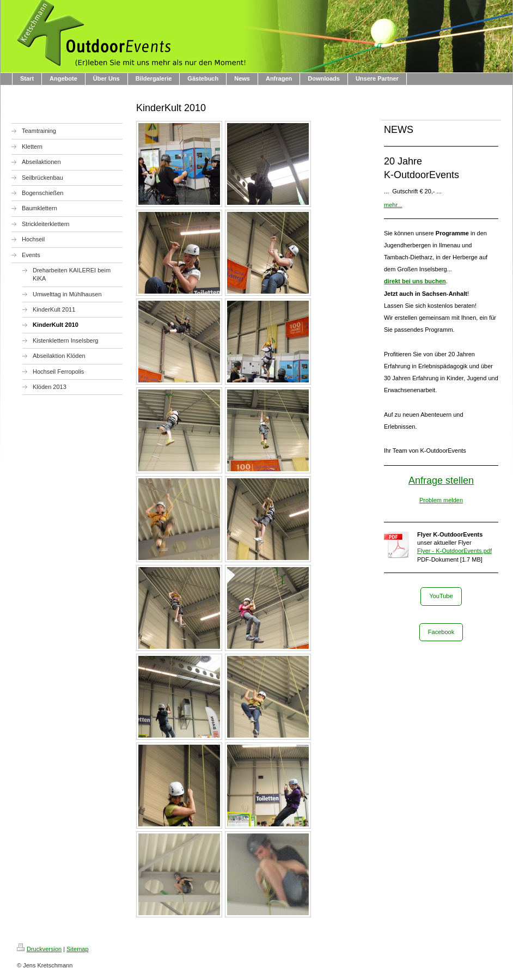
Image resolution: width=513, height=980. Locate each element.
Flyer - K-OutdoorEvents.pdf (454, 551)
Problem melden (441, 500)
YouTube (441, 596)
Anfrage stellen (441, 480)
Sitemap (77, 949)
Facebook (441, 632)
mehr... (393, 205)
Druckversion (39, 949)
